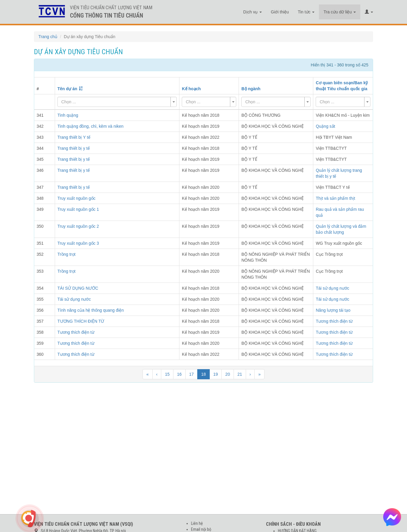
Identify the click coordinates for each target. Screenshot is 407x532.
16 (179, 374)
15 (167, 374)
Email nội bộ (201, 529)
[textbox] (115, 102)
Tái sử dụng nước (332, 288)
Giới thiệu (280, 12)
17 (192, 374)
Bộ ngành (251, 89)
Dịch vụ (253, 12)
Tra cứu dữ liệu (340, 12)
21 (240, 374)
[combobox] (117, 102)
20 (228, 374)
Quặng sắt (325, 126)
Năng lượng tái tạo (333, 310)
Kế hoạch (191, 89)
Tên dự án (67, 89)
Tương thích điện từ (334, 321)
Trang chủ (48, 37)
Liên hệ (197, 523)
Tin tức (306, 12)
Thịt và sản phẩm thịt (335, 198)
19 (216, 374)
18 (203, 374)
